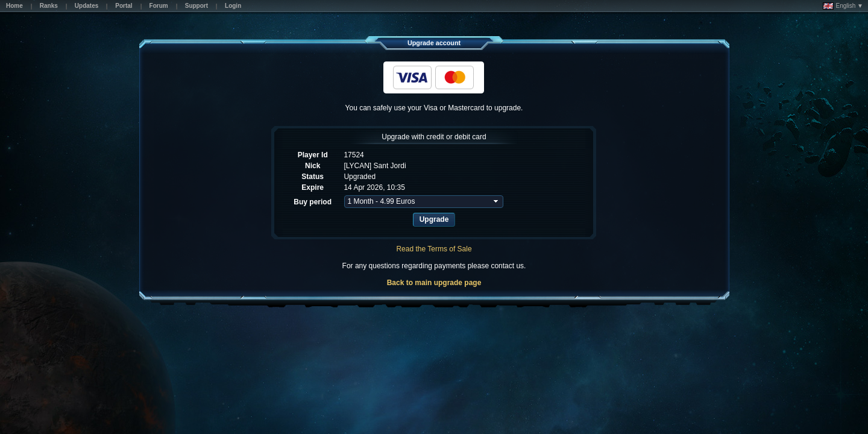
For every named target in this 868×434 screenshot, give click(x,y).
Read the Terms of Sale (434, 249)
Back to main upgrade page (434, 283)
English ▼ (843, 6)
